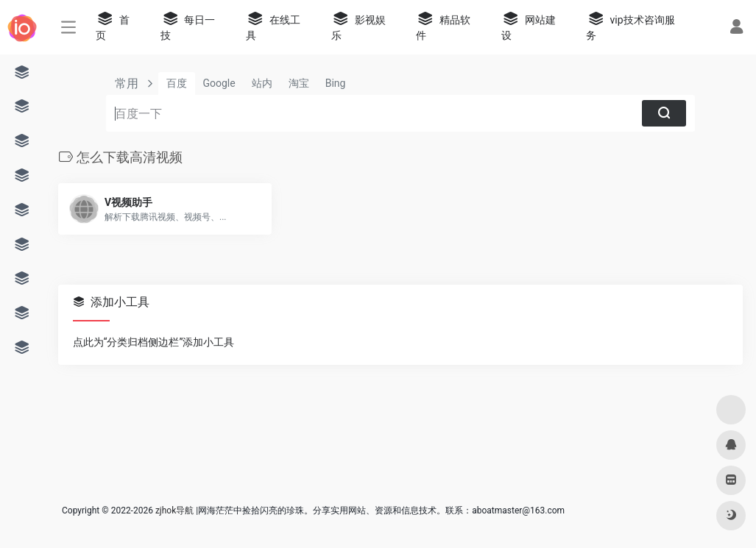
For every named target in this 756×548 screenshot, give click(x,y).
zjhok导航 (174, 510)
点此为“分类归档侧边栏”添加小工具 (154, 342)
